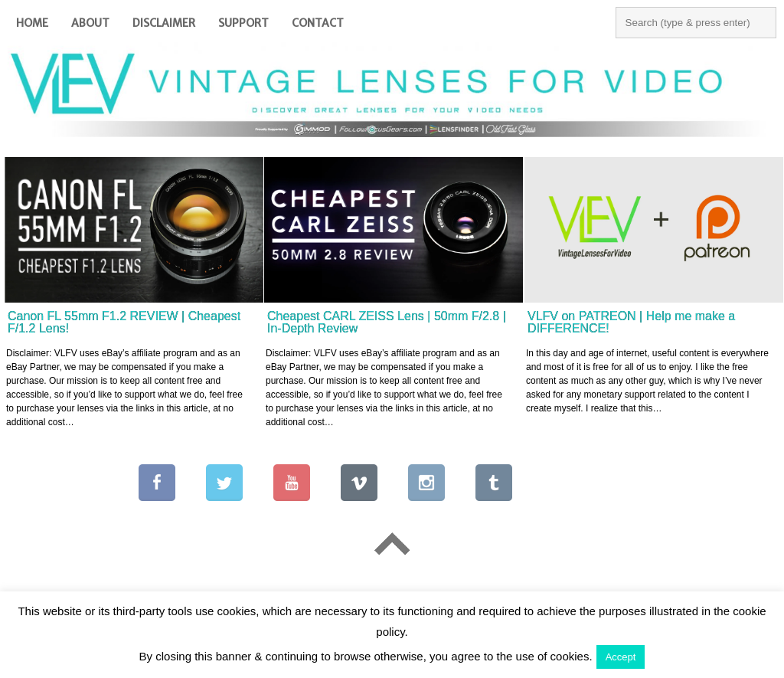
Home (32, 23)
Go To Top (392, 544)
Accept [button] (621, 657)
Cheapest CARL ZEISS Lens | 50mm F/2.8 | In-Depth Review (387, 322)
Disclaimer (164, 23)
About (90, 23)
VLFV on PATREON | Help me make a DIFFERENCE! (631, 322)
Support (243, 23)
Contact (318, 23)
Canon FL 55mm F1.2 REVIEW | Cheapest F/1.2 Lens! (124, 322)
